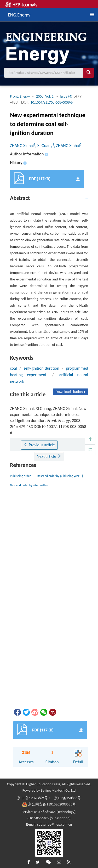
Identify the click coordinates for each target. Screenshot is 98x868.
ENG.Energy (19, 14)
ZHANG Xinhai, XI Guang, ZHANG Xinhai (46, 146)
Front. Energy (20, 96)
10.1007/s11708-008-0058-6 (51, 102)
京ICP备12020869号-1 (34, 798)
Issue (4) (66, 96)
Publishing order (20, 476)
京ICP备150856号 (68, 798)
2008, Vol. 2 (45, 96)
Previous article (39, 445)
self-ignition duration (41, 368)
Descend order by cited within (29, 485)
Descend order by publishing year (58, 476)
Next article (49, 456)
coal (13, 368)
